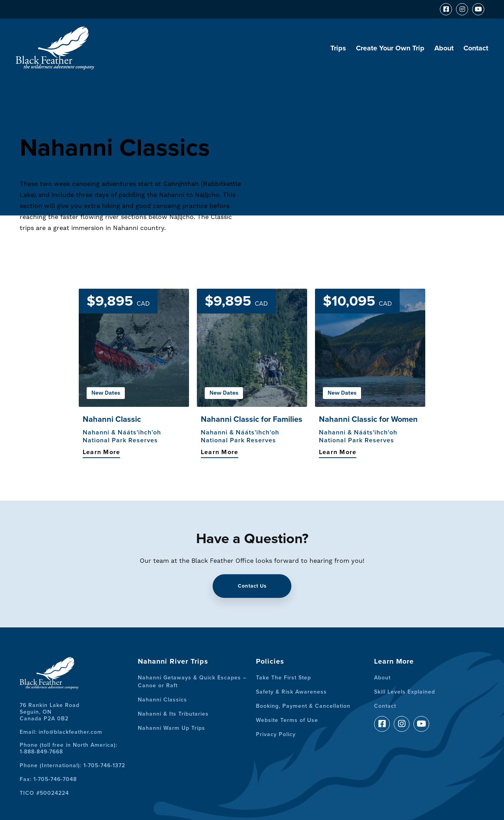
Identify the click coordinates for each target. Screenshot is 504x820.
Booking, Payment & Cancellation (303, 706)
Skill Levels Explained (405, 692)
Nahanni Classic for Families (252, 419)
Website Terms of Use (287, 720)
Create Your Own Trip (390, 48)
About (444, 48)
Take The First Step (283, 678)
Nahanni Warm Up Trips (171, 728)
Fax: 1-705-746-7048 (48, 779)
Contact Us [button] (252, 586)
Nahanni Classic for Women (368, 419)
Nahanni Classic (112, 419)
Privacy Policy (276, 734)
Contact (476, 48)
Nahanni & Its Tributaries (173, 714)
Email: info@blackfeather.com (61, 732)
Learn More (101, 452)
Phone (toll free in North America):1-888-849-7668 (69, 748)
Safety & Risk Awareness (291, 692)
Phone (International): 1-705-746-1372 (72, 765)
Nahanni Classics (162, 700)
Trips (338, 48)
